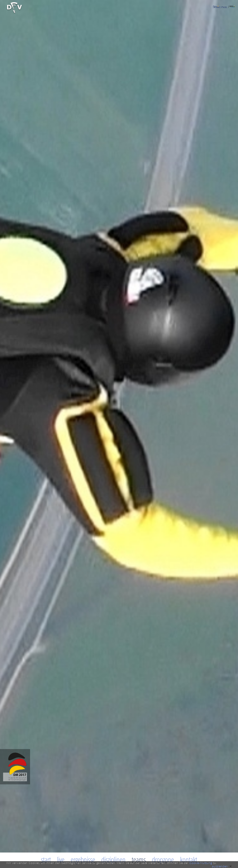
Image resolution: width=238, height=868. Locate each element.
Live (61, 860)
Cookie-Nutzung (201, 863)
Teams (139, 860)
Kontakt (189, 860)
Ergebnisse (83, 860)
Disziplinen (113, 860)
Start (46, 860)
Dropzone (163, 860)
